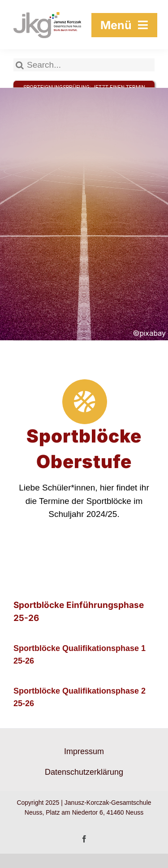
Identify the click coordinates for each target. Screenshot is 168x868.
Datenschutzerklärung (84, 772)
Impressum (84, 751)
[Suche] (20, 65)
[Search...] (84, 65)
